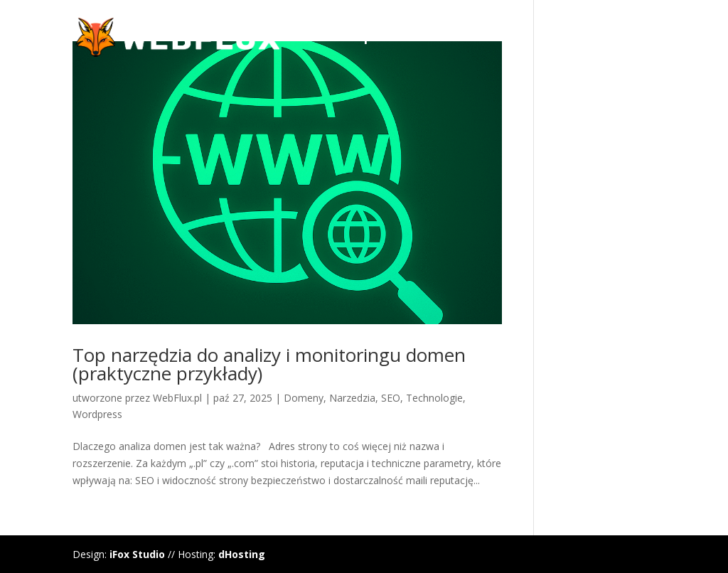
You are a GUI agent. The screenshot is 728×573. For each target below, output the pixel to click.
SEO (391, 398)
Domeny (629, 38)
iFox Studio (137, 554)
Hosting (560, 38)
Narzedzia (352, 398)
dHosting (242, 554)
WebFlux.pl (177, 398)
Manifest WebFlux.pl (312, 38)
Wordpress (97, 414)
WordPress (441, 38)
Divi (505, 38)
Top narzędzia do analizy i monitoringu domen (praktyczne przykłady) (269, 364)
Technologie (434, 398)
